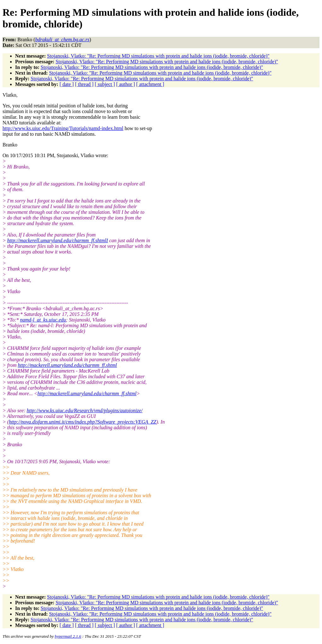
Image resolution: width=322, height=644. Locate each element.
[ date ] (67, 84)
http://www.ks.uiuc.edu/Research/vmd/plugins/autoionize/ (85, 410)
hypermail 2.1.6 (68, 636)
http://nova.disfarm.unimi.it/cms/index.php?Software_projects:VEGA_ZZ (83, 422)
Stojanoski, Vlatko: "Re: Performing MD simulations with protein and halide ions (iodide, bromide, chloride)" (158, 56)
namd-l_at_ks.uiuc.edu (43, 320)
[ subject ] (105, 84)
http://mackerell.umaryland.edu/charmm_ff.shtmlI (58, 240)
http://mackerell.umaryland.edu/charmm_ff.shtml (67, 365)
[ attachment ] (150, 84)
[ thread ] (84, 84)
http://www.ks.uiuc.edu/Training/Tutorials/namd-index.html (63, 128)
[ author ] (126, 84)
